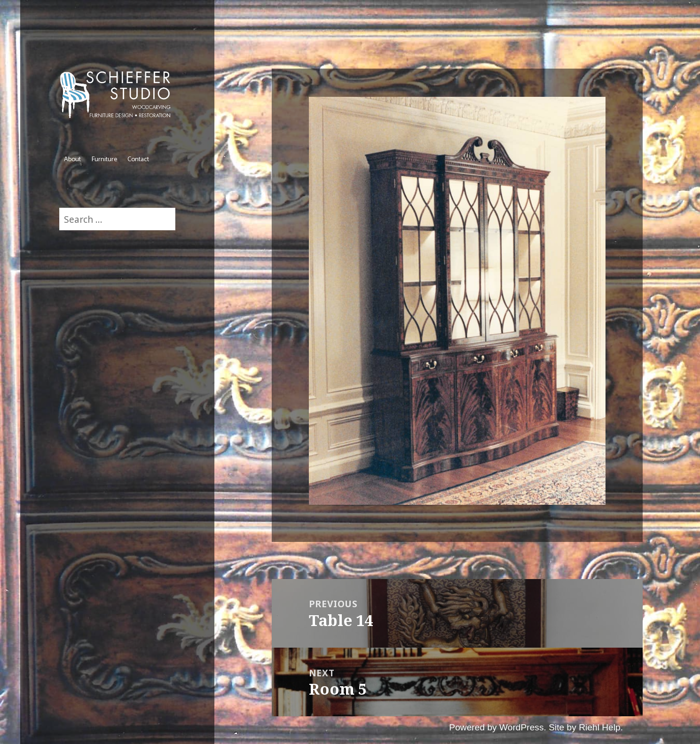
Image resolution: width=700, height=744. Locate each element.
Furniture (104, 159)
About (72, 159)
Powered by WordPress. (498, 727)
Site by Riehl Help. (586, 727)
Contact (138, 159)
